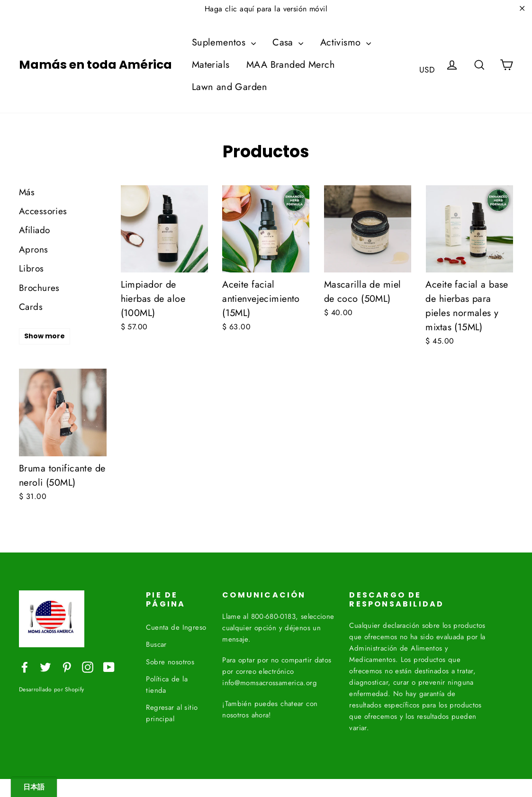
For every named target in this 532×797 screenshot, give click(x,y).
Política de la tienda (167, 683)
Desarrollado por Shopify (51, 689)
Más (27, 192)
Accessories (43, 211)
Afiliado (34, 230)
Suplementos (224, 42)
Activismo (346, 42)
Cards (31, 307)
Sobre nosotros (170, 660)
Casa (288, 42)
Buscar (156, 643)
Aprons (34, 249)
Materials (211, 65)
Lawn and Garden (230, 87)
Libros (32, 268)
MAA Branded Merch (291, 65)
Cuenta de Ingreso (176, 625)
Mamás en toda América (95, 65)
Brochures (39, 288)
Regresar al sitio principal (172, 711)
